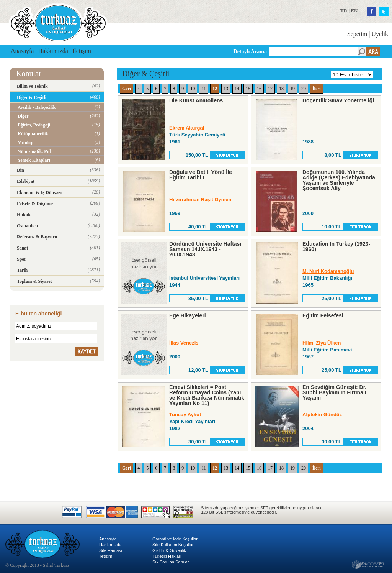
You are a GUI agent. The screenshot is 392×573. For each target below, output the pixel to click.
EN (354, 11)
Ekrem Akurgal (187, 128)
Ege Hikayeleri (188, 315)
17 (270, 89)
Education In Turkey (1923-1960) (336, 246)
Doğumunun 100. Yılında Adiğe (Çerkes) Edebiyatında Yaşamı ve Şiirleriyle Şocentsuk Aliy (339, 180)
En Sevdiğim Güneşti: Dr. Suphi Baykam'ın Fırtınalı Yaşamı (334, 392)
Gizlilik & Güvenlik (169, 550)
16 (259, 89)
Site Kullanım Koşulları (174, 545)
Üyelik (380, 34)
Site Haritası (111, 550)
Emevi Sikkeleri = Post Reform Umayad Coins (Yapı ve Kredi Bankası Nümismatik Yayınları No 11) (207, 395)
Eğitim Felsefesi (323, 315)
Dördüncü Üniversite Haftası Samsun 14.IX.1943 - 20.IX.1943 (205, 249)
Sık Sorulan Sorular (171, 562)
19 (292, 89)
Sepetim (357, 34)
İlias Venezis (184, 343)
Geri (127, 89)
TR (344, 11)
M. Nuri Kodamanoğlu (328, 271)
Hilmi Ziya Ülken (322, 343)
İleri (317, 89)
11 (204, 89)
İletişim (82, 51)
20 (304, 89)
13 (226, 89)
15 (248, 89)
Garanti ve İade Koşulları (176, 539)
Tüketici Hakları (167, 556)
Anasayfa (22, 51)
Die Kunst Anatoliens (196, 100)
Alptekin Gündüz (322, 415)
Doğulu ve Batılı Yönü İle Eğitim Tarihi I (201, 175)
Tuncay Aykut (185, 415)
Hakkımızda (53, 51)
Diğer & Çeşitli (146, 74)
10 (193, 89)
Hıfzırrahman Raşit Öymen (200, 199)
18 (281, 89)
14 (237, 89)
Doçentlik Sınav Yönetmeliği (338, 100)
